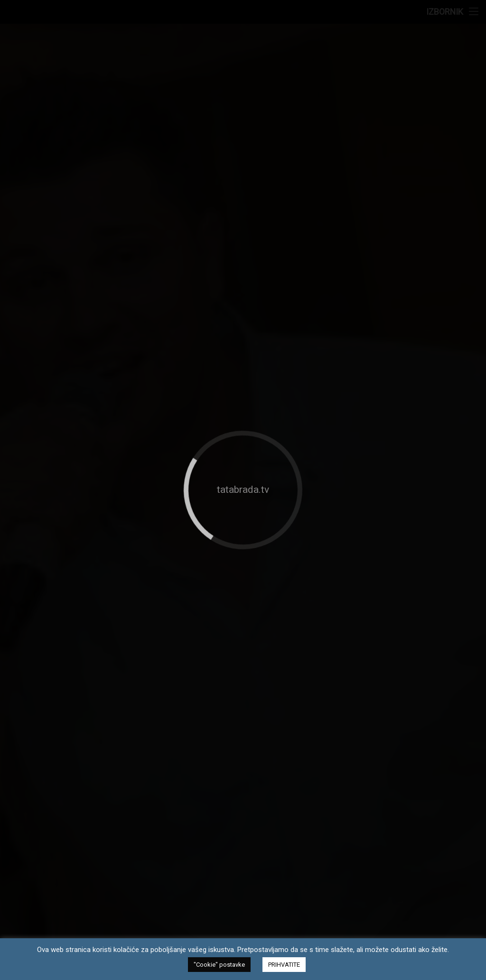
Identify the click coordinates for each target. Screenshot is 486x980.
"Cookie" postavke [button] (219, 965)
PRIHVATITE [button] (284, 965)
